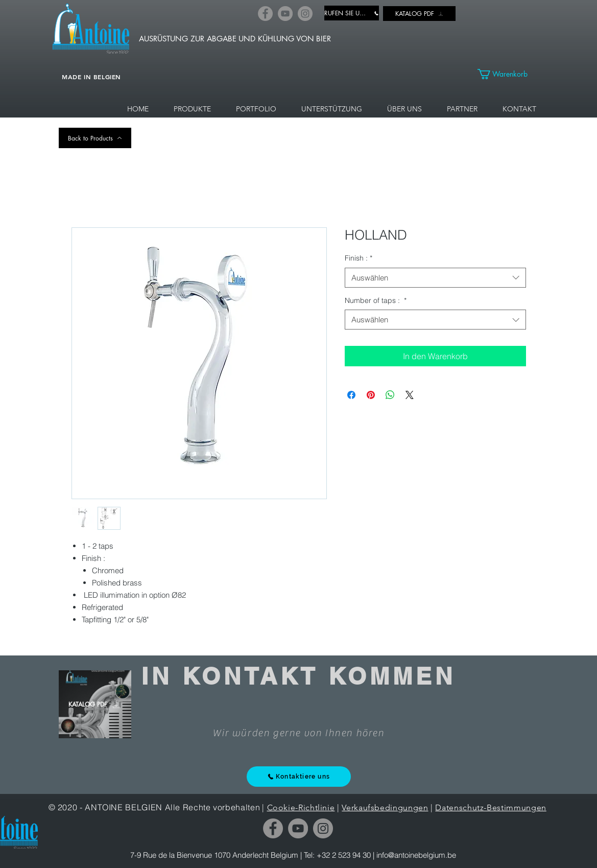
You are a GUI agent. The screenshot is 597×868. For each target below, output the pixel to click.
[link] (508, 74)
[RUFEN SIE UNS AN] (352, 13)
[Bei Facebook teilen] (351, 395)
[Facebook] (265, 14)
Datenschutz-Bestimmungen (491, 807)
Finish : (359, 258)
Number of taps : (376, 300)
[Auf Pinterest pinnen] (371, 395)
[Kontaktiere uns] (299, 777)
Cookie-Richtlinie (301, 807)
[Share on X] (410, 395)
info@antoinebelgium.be (416, 855)
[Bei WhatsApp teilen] (390, 395)
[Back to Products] (95, 138)
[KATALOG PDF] (419, 14)
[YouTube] (285, 14)
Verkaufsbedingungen (385, 807)
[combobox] (435, 278)
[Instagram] (305, 14)
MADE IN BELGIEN (91, 77)
